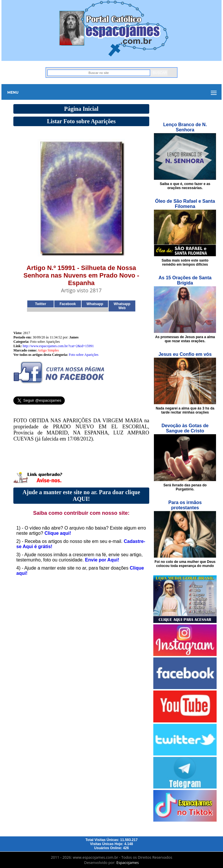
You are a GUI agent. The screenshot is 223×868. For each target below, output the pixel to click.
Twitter (41, 304)
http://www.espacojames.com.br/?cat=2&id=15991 (58, 346)
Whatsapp (95, 304)
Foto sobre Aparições (84, 355)
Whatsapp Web (122, 306)
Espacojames (128, 862)
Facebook (68, 304)
